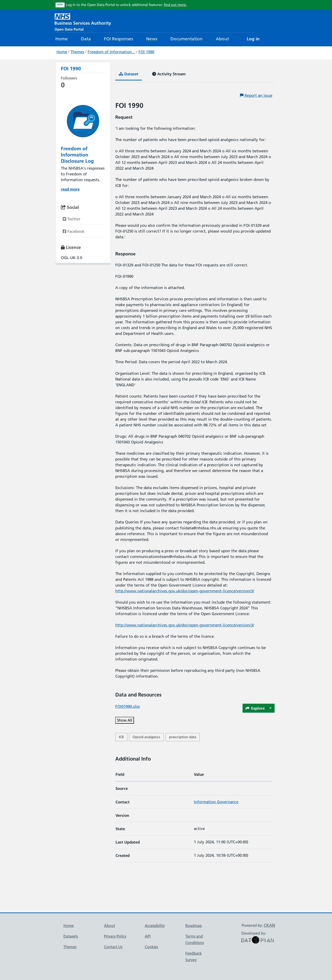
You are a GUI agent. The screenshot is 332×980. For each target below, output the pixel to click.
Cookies (151, 947)
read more (70, 189)
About (222, 39)
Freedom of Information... (111, 52)
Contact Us (113, 947)
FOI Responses (119, 39)
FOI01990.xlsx (128, 706)
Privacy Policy (115, 936)
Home (62, 39)
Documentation (187, 39)
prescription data (183, 737)
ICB (121, 737)
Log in (253, 39)
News (152, 39)
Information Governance (216, 802)
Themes (77, 52)
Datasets (71, 936)
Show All (125, 720)
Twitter (72, 219)
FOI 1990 (146, 52)
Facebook (74, 231)
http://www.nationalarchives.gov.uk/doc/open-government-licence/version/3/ (185, 591)
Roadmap (194, 926)
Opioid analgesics (146, 737)
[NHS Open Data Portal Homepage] (83, 22)
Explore (255, 708)
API (148, 936)
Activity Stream (169, 74)
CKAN (269, 925)
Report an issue (256, 95)
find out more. (175, 5)
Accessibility (155, 926)
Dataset (129, 74)
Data (86, 39)
